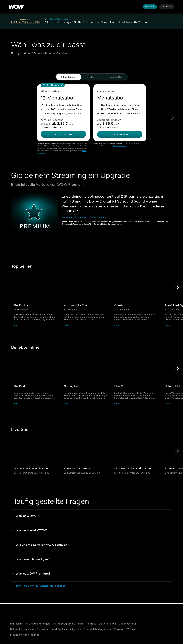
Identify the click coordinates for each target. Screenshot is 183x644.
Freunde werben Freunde (25, 635)
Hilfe (81, 624)
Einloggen (167, 7)
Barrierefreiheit (107, 624)
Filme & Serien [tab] (69, 77)
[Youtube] (162, 633)
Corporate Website (127, 629)
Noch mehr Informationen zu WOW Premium (84, 218)
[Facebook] (162, 624)
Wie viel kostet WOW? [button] (29, 531)
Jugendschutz (127, 624)
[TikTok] (170, 633)
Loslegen (150, 7)
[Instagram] (170, 624)
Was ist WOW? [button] (24, 516)
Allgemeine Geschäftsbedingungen (92, 629)
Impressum (17, 624)
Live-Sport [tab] (92, 77)
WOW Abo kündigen (38, 624)
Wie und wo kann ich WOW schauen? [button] (40, 545)
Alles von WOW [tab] (114, 77)
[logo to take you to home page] (16, 7)
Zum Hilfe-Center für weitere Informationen (41, 586)
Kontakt (91, 624)
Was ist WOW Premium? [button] (31, 574)
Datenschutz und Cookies (54, 629)
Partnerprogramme (64, 624)
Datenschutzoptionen (23, 629)
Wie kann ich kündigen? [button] (31, 560)
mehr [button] (16, 325)
